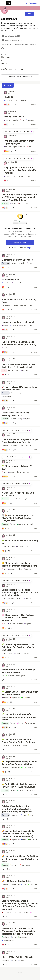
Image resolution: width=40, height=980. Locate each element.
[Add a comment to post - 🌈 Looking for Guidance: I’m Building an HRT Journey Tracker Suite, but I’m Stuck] (3, 869)
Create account (32, 3)
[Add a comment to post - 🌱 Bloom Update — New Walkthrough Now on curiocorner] (5, 702)
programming (15, 698)
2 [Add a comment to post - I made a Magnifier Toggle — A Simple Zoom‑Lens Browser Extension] (14, 450)
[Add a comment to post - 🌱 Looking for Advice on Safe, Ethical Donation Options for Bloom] (3, 750)
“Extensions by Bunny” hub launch (18, 322)
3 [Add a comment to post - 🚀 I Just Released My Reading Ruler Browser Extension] (13, 401)
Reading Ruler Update (14, 117)
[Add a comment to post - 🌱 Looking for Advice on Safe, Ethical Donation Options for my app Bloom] (6, 727)
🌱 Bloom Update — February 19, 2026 (17, 467)
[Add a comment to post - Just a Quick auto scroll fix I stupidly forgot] (4, 310)
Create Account (20, 242)
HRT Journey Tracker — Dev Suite (18, 957)
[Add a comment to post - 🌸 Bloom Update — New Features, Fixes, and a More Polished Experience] (4, 628)
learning (13, 348)
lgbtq (30, 100)
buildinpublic (21, 676)
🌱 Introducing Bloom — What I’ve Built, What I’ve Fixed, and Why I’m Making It (18, 647)
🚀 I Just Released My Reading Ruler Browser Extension (19, 388)
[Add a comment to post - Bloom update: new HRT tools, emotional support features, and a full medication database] (6, 603)
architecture (14, 865)
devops (25, 746)
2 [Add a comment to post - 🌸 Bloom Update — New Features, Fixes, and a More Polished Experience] (10, 628)
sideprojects (7, 396)
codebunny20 (12, 91)
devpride (23, 100)
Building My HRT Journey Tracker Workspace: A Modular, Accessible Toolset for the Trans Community (18, 931)
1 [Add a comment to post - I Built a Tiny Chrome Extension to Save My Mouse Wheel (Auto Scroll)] (13, 352)
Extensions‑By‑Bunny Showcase (17, 260)
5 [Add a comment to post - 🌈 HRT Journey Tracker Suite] (13, 889)
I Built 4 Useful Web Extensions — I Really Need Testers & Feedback (18, 366)
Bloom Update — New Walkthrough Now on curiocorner (18, 671)
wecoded (7, 147)
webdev (7, 120)
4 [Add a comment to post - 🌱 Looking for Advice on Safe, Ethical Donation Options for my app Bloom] (14, 727)
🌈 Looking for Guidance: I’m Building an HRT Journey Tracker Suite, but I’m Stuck (20, 859)
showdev (5, 263)
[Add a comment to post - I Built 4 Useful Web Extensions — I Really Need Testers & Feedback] (4, 375)
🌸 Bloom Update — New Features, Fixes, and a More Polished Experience (18, 618)
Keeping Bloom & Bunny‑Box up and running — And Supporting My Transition (20, 170)
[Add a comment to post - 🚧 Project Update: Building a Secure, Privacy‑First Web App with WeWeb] (3, 794)
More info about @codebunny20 (20, 77)
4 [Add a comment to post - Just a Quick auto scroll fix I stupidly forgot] (10, 310)
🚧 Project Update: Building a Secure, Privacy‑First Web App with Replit (20, 763)
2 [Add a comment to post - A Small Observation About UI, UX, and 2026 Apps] (12, 503)
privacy (24, 815)
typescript (21, 263)
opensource (10, 676)
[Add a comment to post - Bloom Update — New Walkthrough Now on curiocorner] (3, 680)
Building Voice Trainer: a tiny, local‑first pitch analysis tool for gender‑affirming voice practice (17, 809)
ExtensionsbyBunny (11, 280)
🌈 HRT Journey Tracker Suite (16, 881)
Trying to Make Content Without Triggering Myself (19, 142)
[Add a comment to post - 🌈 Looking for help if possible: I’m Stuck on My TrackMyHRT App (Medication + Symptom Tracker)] (6, 844)
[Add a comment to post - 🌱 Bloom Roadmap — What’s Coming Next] (4, 551)
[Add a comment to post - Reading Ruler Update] (7, 124)
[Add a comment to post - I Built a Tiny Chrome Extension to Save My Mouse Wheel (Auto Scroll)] (6, 352)
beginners (14, 393)
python (24, 840)
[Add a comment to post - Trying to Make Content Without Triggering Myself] (8, 151)
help (4, 370)
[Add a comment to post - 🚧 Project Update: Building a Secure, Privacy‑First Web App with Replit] (4, 772)
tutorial (28, 698)
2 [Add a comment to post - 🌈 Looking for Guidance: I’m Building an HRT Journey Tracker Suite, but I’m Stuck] (8, 869)
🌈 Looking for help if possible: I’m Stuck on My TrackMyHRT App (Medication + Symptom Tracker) (18, 834)
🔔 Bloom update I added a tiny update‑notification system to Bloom (19, 564)
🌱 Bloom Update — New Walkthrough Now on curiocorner (20, 693)
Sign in (30, 248)
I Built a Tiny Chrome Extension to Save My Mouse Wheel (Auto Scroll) (19, 343)
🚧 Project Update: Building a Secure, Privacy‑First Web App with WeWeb (20, 786)
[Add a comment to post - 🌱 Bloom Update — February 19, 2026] (6, 477)
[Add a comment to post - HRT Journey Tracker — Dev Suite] (3, 964)
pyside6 (21, 960)
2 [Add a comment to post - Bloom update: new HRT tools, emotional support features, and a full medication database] (13, 603)
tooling (13, 263)
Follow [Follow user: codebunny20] (29, 14)
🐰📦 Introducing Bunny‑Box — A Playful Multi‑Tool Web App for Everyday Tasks (18, 518)
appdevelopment (8, 940)
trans (16, 100)
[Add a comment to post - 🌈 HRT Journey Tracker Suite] (6, 889)
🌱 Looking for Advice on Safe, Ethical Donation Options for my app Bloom (19, 717)
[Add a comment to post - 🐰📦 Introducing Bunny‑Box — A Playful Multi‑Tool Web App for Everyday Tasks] (4, 528)
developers (30, 120)
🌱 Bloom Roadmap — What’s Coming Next (20, 542)
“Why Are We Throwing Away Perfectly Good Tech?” (16, 414)
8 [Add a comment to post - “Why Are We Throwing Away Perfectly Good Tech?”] (14, 423)
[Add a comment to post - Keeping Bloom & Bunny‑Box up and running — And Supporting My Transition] (6, 181)
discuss (5, 203)
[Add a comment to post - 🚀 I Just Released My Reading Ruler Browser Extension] (6, 401)
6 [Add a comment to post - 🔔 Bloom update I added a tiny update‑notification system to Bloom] (10, 574)
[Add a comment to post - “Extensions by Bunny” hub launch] (6, 330)
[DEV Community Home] (9, 3)
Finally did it (9, 97)
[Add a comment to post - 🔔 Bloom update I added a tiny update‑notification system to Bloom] (4, 574)
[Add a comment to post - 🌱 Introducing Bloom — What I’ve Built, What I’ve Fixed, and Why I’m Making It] (4, 658)
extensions (8, 100)
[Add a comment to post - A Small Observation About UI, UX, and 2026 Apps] (5, 503)
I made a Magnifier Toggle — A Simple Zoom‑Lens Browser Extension (20, 441)
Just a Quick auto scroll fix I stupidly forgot (19, 301)
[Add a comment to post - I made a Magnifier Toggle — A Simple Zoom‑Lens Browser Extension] (6, 450)
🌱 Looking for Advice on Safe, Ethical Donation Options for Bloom (19, 741)
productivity (24, 393)
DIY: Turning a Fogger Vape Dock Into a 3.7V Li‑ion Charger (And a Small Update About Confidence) (20, 197)
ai (3, 676)
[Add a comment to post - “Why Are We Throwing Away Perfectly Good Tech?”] (6, 423)
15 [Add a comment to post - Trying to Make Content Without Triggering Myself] (17, 151)
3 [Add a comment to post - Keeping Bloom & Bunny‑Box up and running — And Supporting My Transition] (12, 181)
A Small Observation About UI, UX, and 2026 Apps (18, 494)
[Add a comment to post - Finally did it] (8, 105)
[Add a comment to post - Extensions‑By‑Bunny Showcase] (4, 268)
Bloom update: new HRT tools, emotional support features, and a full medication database (20, 593)
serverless (16, 746)
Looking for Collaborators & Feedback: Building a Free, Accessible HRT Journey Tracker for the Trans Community (20, 905)
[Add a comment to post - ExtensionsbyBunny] (4, 287)
